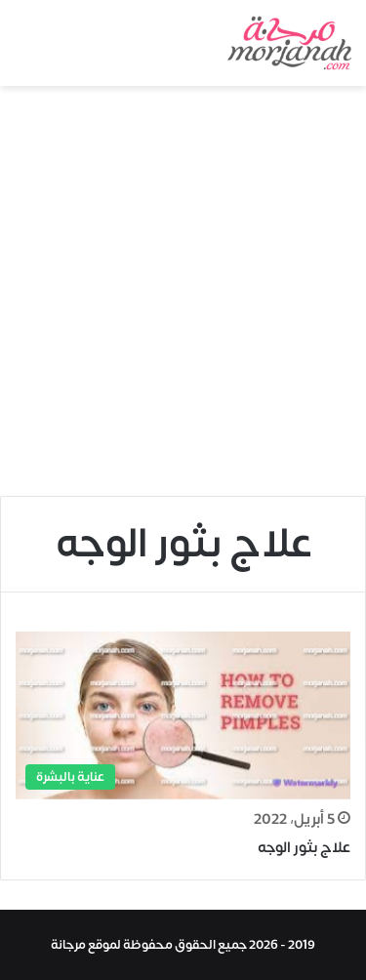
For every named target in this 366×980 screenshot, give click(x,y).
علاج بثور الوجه (304, 848)
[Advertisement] (183, 298)
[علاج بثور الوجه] (183, 715)
